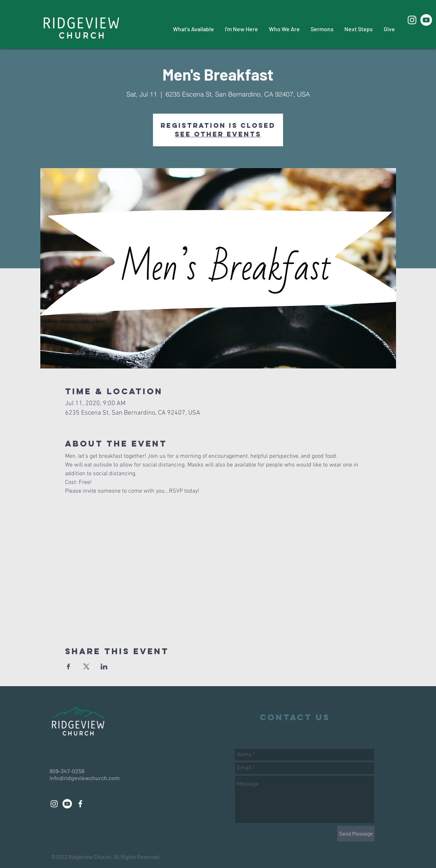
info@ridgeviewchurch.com (84, 778)
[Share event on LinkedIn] (104, 667)
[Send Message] (356, 834)
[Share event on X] (86, 667)
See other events (218, 134)
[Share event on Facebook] (68, 667)
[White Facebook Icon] (80, 804)
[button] (193, 29)
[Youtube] (426, 20)
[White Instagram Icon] (412, 20)
